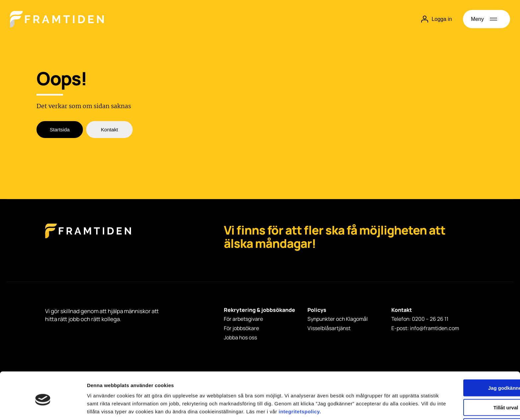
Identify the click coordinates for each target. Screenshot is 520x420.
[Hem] (57, 19)
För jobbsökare (241, 328)
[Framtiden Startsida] (88, 238)
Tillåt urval (465, 373)
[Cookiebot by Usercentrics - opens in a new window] (43, 407)
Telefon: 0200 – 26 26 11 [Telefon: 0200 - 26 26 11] (420, 319)
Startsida (60, 130)
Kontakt (109, 130)
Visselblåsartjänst (329, 328)
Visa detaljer (360, 407)
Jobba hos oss (241, 336)
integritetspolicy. (117, 385)
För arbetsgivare (243, 319)
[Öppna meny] (487, 19)
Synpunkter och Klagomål (339, 319)
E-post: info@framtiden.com (426, 328)
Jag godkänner (465, 354)
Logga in (436, 19)
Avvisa (465, 393)
